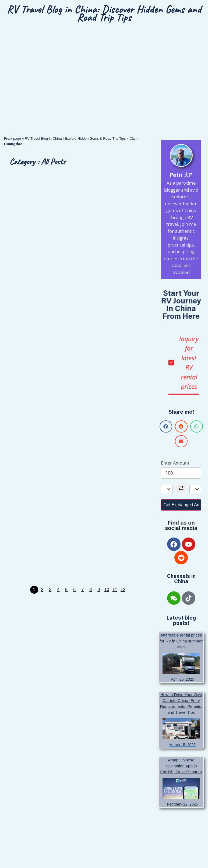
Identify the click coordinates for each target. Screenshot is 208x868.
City (132, 138)
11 (115, 590)
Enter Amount (175, 463)
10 (107, 590)
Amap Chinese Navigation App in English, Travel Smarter (181, 766)
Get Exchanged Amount (182, 505)
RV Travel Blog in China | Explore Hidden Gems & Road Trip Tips (75, 138)
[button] (166, 426)
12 (123, 590)
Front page (13, 138)
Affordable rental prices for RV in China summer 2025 (181, 641)
